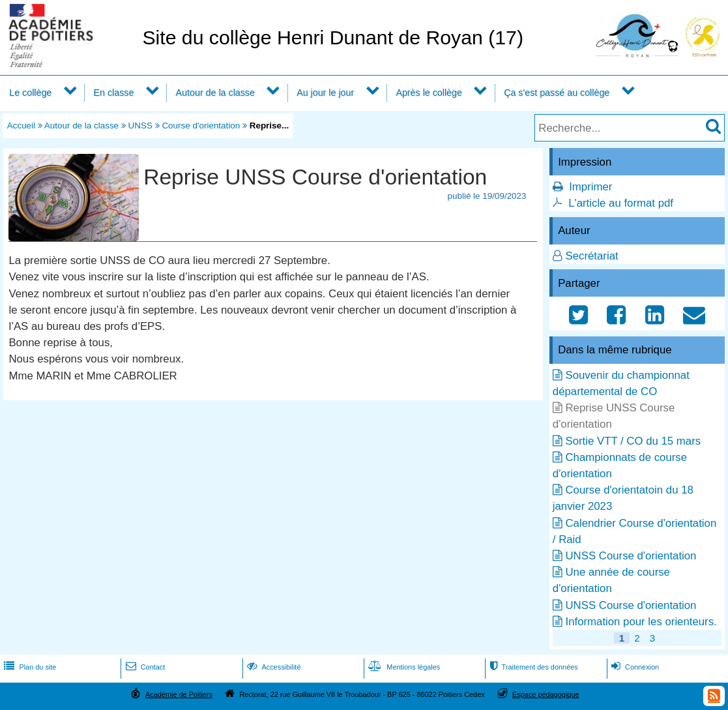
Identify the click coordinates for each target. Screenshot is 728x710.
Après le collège (429, 93)
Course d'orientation (201, 126)
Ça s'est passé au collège (557, 93)
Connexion (634, 667)
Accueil (21, 126)
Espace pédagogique (546, 694)
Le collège (30, 93)
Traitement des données (532, 667)
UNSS (140, 126)
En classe (114, 93)
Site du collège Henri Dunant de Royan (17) (333, 37)
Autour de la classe (215, 93)
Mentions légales (403, 667)
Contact (144, 667)
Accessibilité (273, 667)
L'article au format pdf (621, 203)
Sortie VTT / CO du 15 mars (633, 441)
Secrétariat (591, 256)
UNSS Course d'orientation (631, 556)
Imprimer (590, 187)
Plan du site (29, 667)
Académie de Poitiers (179, 694)
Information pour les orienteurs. (641, 622)
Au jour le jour (325, 93)
